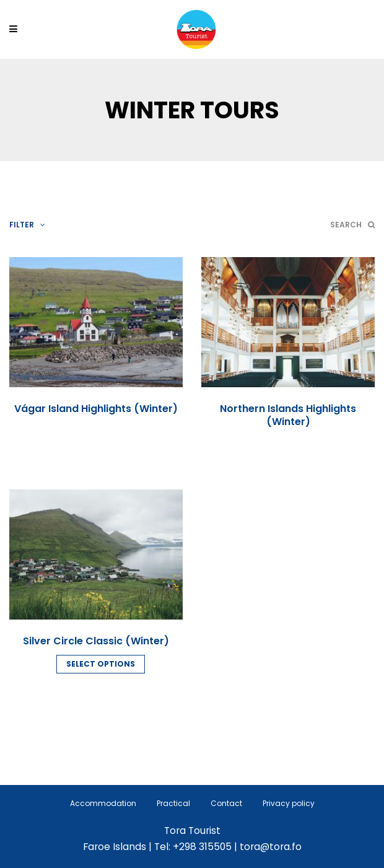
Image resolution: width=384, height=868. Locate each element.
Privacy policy (289, 803)
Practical (173, 803)
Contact (226, 803)
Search (352, 225)
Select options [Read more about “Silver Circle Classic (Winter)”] (101, 664)
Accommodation (103, 803)
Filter (27, 225)
